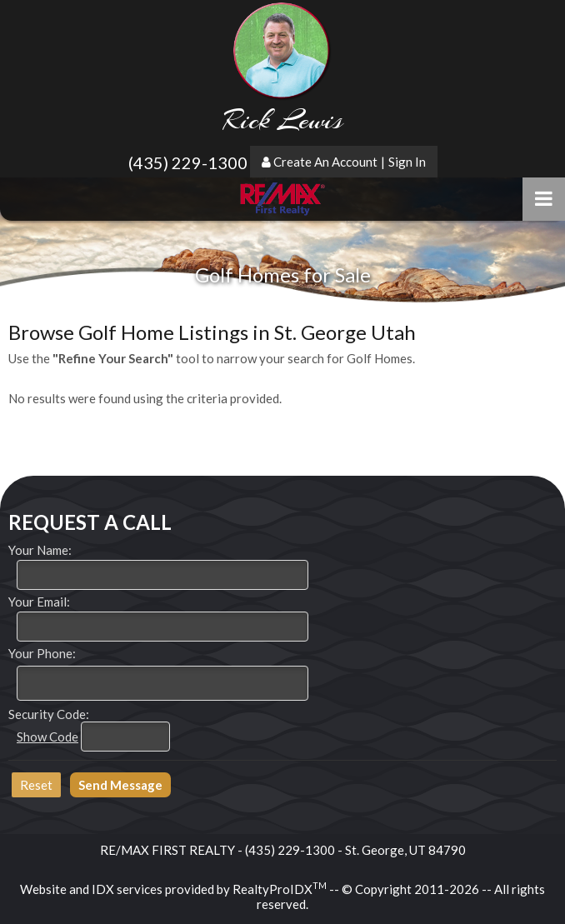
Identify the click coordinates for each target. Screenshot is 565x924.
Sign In (407, 162)
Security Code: (49, 714)
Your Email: (39, 602)
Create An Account (325, 162)
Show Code (47, 737)
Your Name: (40, 550)
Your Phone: (42, 653)
